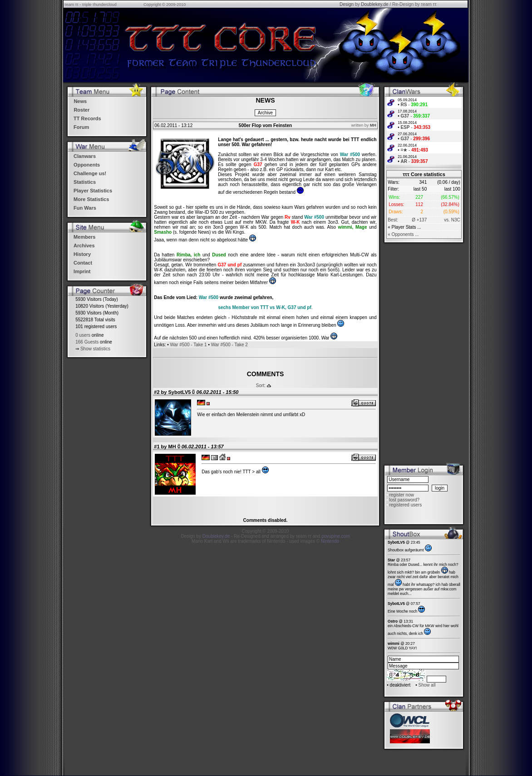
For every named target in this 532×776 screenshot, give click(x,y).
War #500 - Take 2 (229, 345)
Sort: (261, 386)
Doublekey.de (374, 4)
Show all (427, 685)
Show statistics (95, 349)
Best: (393, 220)
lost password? (404, 500)
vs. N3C (452, 220)
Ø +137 (419, 220)
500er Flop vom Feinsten (265, 125)
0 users (83, 335)
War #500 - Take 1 (188, 345)
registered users (405, 505)
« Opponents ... (403, 234)
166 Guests (87, 342)
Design (347, 4)
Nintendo (330, 541)
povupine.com (335, 536)
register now (401, 495)
